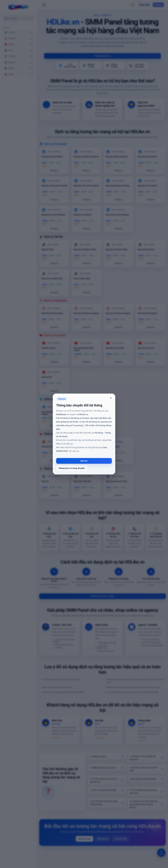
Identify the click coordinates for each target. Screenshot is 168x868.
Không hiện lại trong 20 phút (72, 468)
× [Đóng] (111, 398)
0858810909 (62, 451)
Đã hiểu (84, 461)
